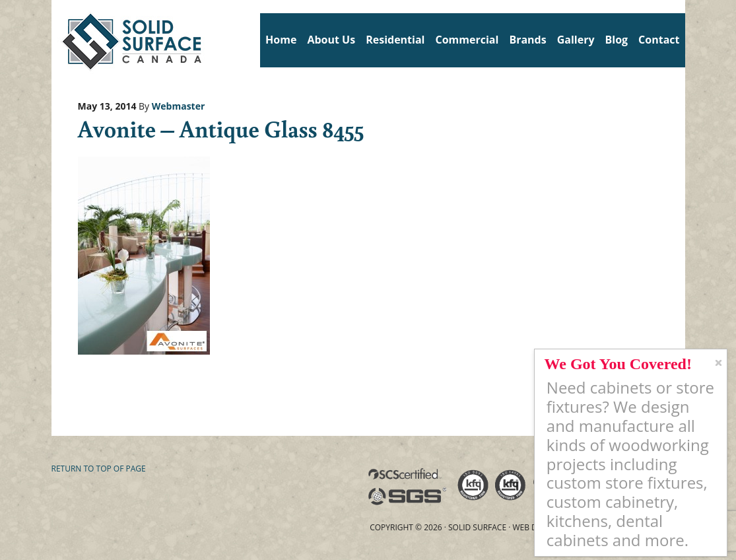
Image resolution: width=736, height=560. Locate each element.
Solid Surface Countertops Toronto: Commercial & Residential (56, 40)
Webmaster (179, 106)
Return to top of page (99, 469)
